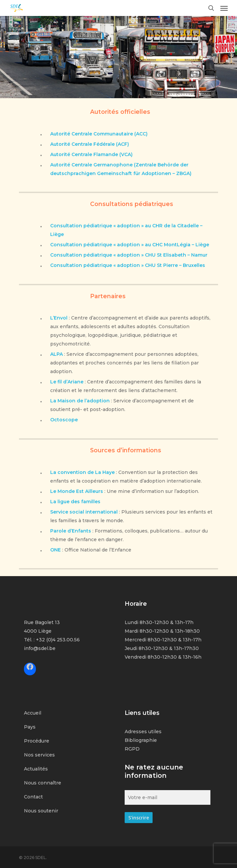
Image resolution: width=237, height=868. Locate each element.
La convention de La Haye (82, 472)
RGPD (132, 749)
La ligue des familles (75, 502)
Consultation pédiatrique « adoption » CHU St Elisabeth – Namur (129, 255)
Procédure (37, 741)
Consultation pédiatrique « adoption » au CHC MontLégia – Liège (130, 245)
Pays (30, 727)
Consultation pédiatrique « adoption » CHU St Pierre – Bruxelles (128, 265)
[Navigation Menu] (224, 8)
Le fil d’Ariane (67, 382)
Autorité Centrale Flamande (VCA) (91, 154)
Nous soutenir (41, 811)
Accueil (33, 713)
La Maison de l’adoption (80, 401)
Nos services (39, 755)
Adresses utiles (143, 732)
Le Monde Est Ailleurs (77, 491)
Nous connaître (43, 783)
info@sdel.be (40, 648)
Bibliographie (141, 740)
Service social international (84, 512)
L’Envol (59, 318)
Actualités (36, 769)
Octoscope (64, 420)
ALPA (57, 354)
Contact (33, 797)
